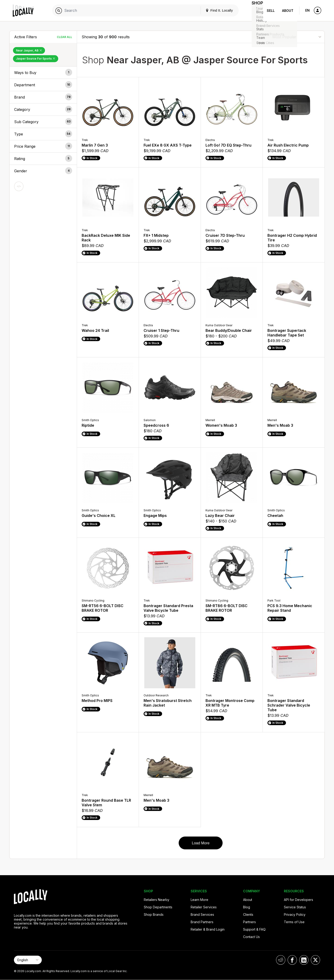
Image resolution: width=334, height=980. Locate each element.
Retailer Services (204, 907)
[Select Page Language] (28, 960)
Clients (248, 914)
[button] (43, 73)
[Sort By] (297, 37)
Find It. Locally (214, 10)
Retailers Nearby (157, 900)
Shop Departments (158, 907)
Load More (201, 843)
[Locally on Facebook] (292, 960)
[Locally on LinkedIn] (304, 960)
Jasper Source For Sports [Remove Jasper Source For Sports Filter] (36, 59)
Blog (247, 907)
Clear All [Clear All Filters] (64, 37)
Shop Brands (154, 914)
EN (307, 10)
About (288, 11)
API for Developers (299, 900)
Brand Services (202, 914)
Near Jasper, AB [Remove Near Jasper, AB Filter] (29, 50)
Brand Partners (202, 922)
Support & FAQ (254, 929)
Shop (255, 11)
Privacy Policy (295, 914)
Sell (271, 11)
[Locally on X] (315, 960)
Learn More (199, 900)
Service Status (295, 907)
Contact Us (251, 937)
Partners (249, 922)
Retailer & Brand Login (208, 929)
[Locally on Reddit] (281, 960)
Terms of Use (294, 922)
